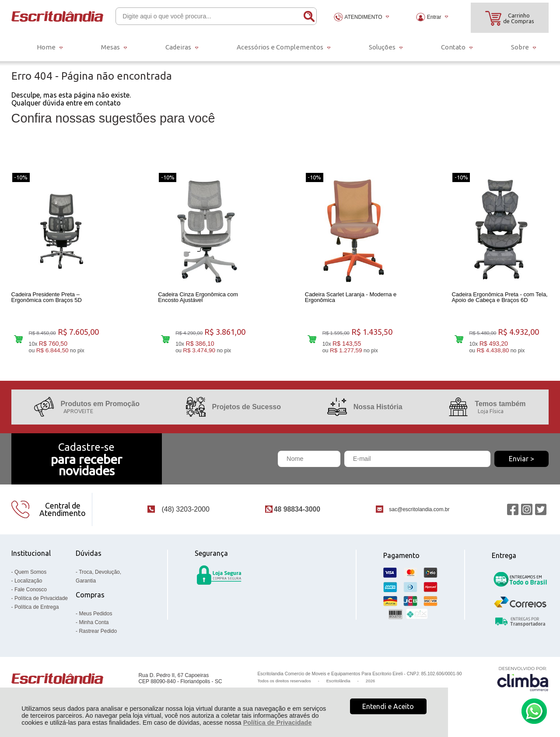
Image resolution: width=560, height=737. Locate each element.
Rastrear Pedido (98, 633)
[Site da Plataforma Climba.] (523, 680)
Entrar (434, 17)
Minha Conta (94, 624)
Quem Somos (30, 574)
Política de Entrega (37, 609)
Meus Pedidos (95, 615)
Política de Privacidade (278, 723)
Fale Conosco (31, 591)
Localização (28, 583)
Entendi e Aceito (388, 706)
